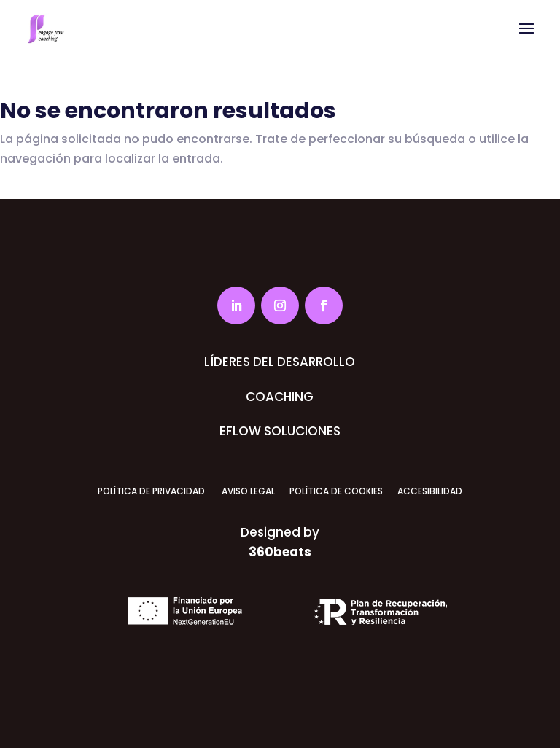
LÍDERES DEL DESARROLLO (280, 362)
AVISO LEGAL (247, 491)
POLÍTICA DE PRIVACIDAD (151, 491)
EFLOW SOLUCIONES (280, 431)
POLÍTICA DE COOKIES (336, 491)
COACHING (280, 397)
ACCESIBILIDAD (430, 491)
